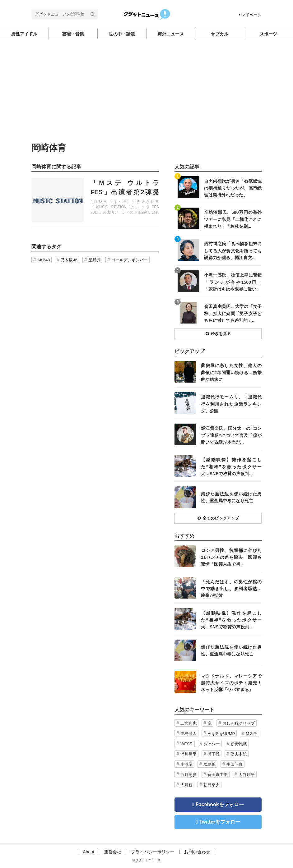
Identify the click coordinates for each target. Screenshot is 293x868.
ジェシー (212, 744)
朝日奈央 (212, 785)
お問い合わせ (197, 852)
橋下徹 (214, 754)
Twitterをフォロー (220, 822)
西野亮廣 (188, 775)
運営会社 (113, 852)
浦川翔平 (188, 754)
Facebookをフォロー (220, 804)
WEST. (187, 744)
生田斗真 (235, 764)
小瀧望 (186, 764)
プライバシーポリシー (153, 852)
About (88, 852)
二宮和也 (188, 723)
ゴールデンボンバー (130, 260)
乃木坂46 (69, 260)
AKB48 (44, 260)
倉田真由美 (218, 775)
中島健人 (188, 734)
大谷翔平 (247, 775)
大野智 (186, 785)
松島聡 (209, 764)
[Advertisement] (146, 97)
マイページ (250, 15)
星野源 (94, 260)
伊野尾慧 (239, 744)
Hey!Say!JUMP (221, 734)
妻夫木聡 (239, 754)
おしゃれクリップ (239, 723)
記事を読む (95, 200)
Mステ (251, 734)
